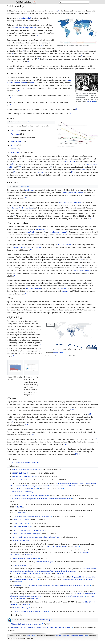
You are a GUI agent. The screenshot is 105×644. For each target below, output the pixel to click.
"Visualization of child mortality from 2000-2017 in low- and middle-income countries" (41, 628)
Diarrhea (14, 145)
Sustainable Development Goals (25, 28)
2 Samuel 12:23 (90, 101)
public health (30, 190)
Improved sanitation (34, 288)
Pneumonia (15, 134)
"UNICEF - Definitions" (19, 473)
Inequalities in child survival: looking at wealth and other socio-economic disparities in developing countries (47, 585)
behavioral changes (19, 247)
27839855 (59, 488)
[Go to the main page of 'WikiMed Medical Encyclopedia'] (24, 2)
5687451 (47, 573)
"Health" (19, 480)
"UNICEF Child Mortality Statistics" (23, 477)
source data (57, 353)
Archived (87, 585)
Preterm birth (15, 130)
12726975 (75, 547)
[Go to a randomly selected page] (35, 2)
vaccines (39, 229)
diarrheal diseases (64, 245)
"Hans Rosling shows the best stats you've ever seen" (30, 611)
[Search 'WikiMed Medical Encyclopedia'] (73, 2)
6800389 (89, 579)
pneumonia (73, 193)
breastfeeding (31, 232)
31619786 (25, 604)
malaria (83, 170)
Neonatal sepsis (17, 141)
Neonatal (17, 83)
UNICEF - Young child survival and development (28, 530)
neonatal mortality (25, 18)
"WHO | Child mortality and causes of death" (26, 470)
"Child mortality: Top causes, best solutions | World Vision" (31, 516)
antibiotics (47, 229)
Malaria (13, 149)
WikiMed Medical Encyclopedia (24, 2)
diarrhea (65, 193)
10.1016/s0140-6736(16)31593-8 (27, 488)
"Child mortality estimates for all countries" (26, 624)
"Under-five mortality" (19, 565)
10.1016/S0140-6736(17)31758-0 (27, 573)
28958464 (59, 573)
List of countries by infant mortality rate (25, 463)
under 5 (33, 83)
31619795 (17, 582)
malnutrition (41, 172)
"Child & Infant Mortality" (44, 562)
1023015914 (21, 513)
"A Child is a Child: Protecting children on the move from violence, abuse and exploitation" (41, 499)
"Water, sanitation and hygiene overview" (26, 558)
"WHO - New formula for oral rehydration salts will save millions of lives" (36, 537)
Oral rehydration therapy (82, 271)
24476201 (27, 555)
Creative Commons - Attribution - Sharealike (71, 636)
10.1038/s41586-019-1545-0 (71, 579)
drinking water (61, 288)
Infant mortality (25, 122)
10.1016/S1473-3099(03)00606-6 (55, 547)
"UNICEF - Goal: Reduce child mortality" (26, 534)
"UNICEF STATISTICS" (20, 520)
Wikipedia (30, 636)
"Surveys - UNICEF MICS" (21, 541)
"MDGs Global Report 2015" (22, 527)
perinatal (10, 83)
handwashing (38, 247)
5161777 (47, 488)
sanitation (65, 291)
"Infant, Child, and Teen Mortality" (23, 492)
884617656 (18, 507)
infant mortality (71, 162)
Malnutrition (15, 153)
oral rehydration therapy (57, 232)
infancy (24, 83)
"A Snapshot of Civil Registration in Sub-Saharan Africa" (30, 495)
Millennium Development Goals (70, 202)
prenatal (68, 80)
